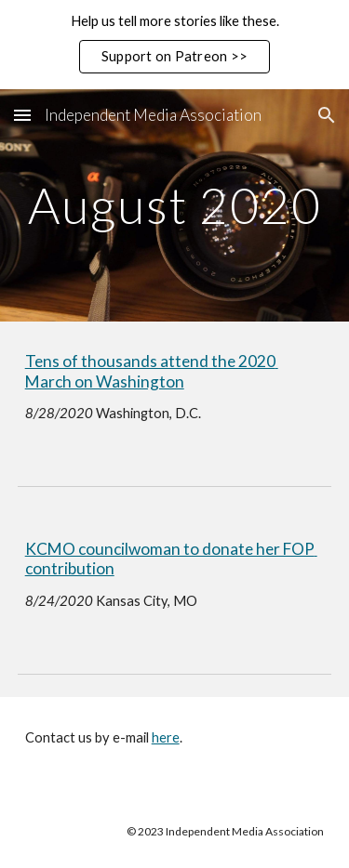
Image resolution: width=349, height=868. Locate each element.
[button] (22, 115)
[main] (175, 205)
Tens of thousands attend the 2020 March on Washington (152, 371)
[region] (174, 45)
